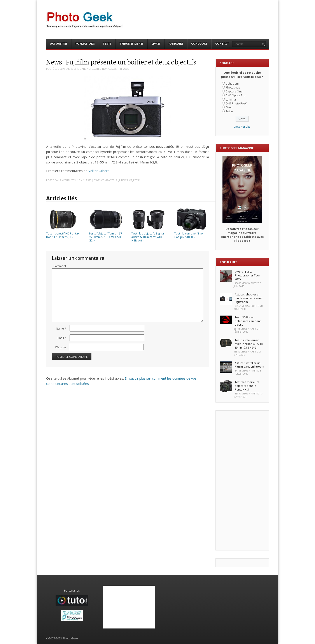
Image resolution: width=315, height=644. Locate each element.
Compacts (108, 180)
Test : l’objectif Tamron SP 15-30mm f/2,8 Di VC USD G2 (106, 235)
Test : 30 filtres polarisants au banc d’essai (248, 321)
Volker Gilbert (99, 171)
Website (61, 347)
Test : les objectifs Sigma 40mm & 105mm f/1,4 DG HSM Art (149, 235)
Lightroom (232, 83)
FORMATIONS (85, 43)
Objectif (134, 180)
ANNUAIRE (176, 43)
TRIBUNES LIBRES (132, 43)
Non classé (109, 69)
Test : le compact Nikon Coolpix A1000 (191, 233)
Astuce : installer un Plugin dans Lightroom (249, 365)
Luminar (231, 99)
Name (61, 328)
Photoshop (233, 87)
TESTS (107, 43)
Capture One (234, 91)
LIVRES (156, 43)
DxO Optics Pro (235, 95)
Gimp (229, 107)
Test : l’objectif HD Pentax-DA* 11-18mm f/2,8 (63, 233)
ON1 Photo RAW (236, 103)
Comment (60, 266)
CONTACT (222, 43)
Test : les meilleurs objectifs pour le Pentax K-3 (247, 386)
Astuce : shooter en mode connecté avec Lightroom (248, 298)
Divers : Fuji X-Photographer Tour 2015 (247, 275)
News (124, 180)
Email (61, 338)
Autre (229, 111)
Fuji (118, 180)
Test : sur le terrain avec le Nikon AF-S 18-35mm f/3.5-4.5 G (249, 344)
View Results (242, 127)
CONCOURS (199, 43)
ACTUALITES (59, 43)
